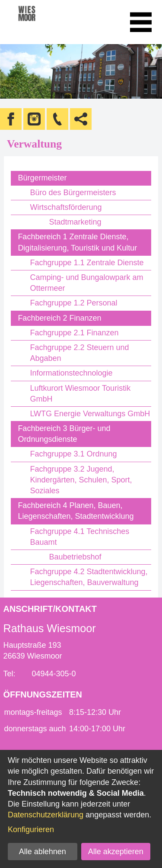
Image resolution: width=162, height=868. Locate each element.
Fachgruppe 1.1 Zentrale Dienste (87, 263)
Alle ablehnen (43, 852)
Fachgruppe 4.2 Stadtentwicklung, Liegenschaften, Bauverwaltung (89, 577)
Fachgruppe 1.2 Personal (73, 303)
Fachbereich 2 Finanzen (59, 318)
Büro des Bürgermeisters (73, 193)
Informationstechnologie (71, 373)
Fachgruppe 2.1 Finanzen (74, 333)
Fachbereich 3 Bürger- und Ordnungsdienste (64, 434)
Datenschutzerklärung (46, 815)
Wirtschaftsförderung (66, 207)
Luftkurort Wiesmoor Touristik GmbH (80, 394)
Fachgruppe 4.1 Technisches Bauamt (79, 537)
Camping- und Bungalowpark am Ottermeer (86, 283)
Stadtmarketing (75, 222)
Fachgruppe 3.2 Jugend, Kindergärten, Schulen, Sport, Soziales (81, 480)
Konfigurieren (31, 829)
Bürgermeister (42, 178)
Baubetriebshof (75, 557)
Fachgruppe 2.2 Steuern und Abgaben (79, 353)
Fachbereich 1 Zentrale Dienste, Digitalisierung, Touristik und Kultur (77, 242)
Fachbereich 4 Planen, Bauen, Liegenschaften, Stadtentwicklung (76, 511)
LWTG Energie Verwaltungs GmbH (90, 414)
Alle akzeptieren (116, 852)
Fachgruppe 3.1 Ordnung (73, 454)
